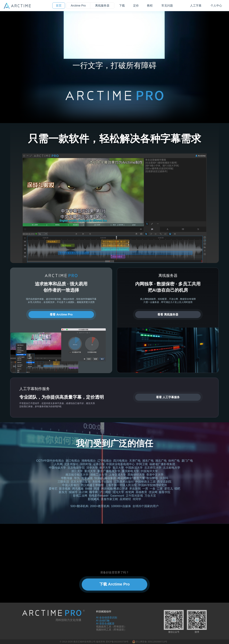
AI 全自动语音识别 (107, 618)
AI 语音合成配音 (105, 624)
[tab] (103, 75)
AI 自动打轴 (103, 621)
